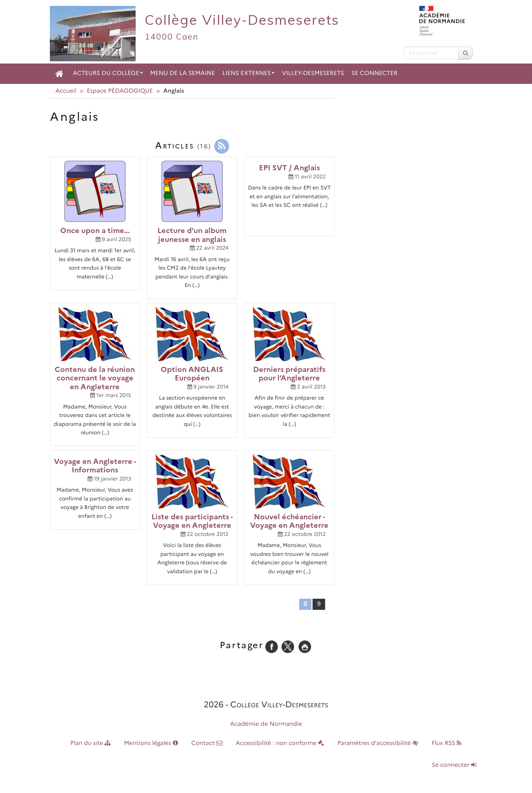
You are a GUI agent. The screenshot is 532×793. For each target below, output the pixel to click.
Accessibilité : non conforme (280, 743)
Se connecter (374, 73)
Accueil (66, 91)
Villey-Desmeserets (313, 73)
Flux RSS (446, 743)
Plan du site (91, 743)
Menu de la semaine (183, 73)
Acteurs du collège (108, 73)
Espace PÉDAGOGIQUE (120, 91)
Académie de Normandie (266, 724)
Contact (207, 743)
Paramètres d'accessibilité (378, 743)
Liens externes (248, 73)
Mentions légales (151, 743)
